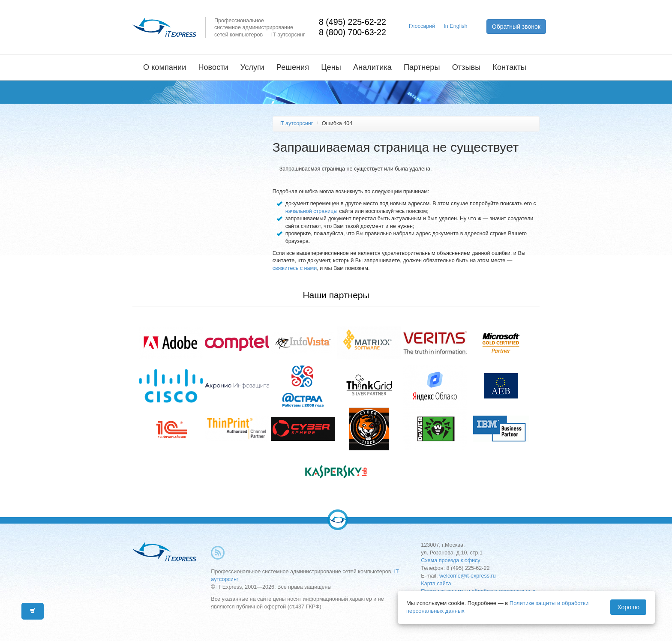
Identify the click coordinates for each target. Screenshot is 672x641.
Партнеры (422, 67)
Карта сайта (436, 584)
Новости (213, 67)
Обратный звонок (516, 27)
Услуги (252, 67)
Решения (293, 67)
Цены (331, 67)
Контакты (509, 67)
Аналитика (372, 67)
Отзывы (466, 67)
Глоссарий (422, 26)
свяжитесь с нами (295, 268)
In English (455, 26)
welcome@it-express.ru (468, 576)
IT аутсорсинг (296, 123)
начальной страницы (312, 211)
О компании (165, 67)
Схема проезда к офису (450, 560)
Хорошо (628, 607)
